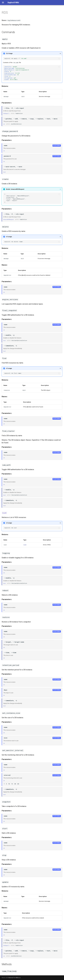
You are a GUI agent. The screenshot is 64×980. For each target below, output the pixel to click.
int (4, 695)
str (4, 124)
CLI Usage (9, 53)
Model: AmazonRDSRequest (15, 189)
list (25, 545)
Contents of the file (32, 66)
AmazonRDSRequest (9, 220)
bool (4, 172)
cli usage (9, 237)
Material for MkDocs (14, 978)
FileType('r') (6, 114)
